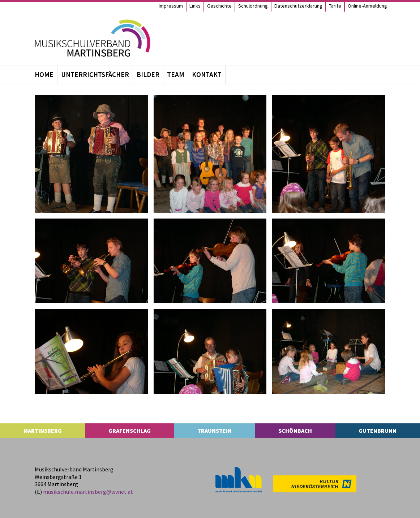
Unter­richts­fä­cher (95, 74)
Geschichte (219, 6)
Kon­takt (207, 74)
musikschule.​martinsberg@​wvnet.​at (88, 492)
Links (195, 6)
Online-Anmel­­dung (367, 6)
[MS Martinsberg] (93, 38)
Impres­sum (171, 6)
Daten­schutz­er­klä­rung (298, 6)
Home (44, 74)
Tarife (335, 6)
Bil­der (148, 74)
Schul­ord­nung (253, 6)
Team (176, 74)
